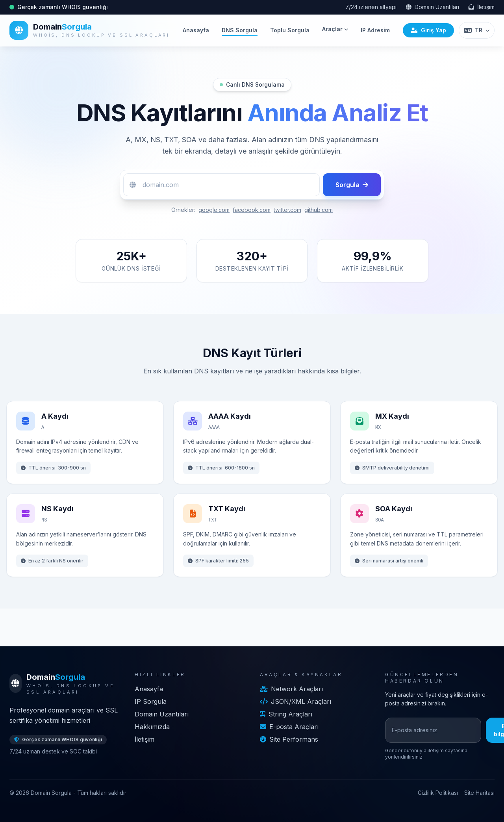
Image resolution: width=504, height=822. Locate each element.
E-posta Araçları (289, 727)
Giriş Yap (428, 30)
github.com (319, 210)
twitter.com (287, 210)
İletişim (482, 7)
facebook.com (252, 210)
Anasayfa (196, 30)
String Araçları (286, 714)
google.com (214, 210)
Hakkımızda (152, 727)
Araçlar (335, 29)
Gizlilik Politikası (438, 793)
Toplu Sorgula (290, 30)
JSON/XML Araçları (296, 701)
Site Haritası (479, 793)
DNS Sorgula (240, 30)
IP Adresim (375, 30)
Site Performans (289, 739)
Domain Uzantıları (433, 7)
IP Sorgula (151, 701)
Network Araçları (291, 689)
